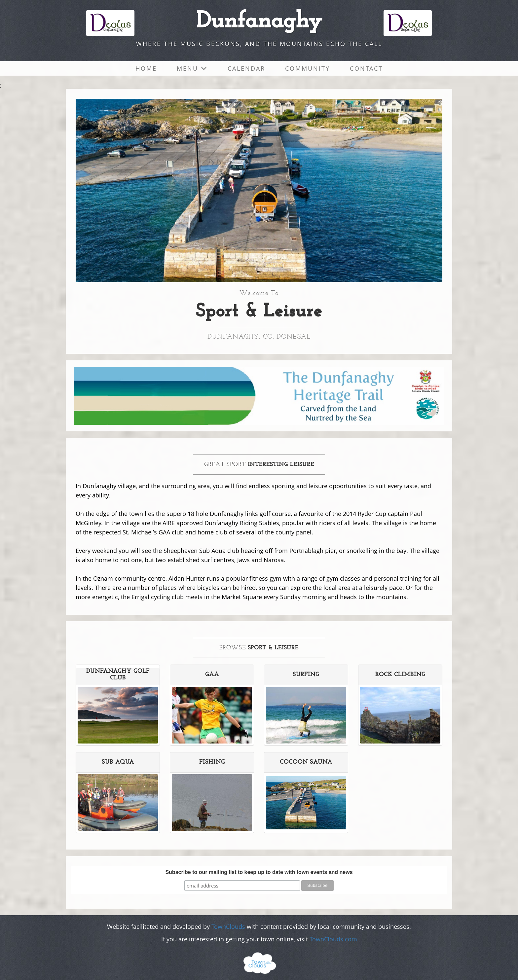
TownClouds (228, 926)
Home (146, 68)
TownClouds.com (333, 939)
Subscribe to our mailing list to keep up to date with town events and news (259, 872)
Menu (192, 68)
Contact (366, 68)
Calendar (246, 68)
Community (308, 68)
